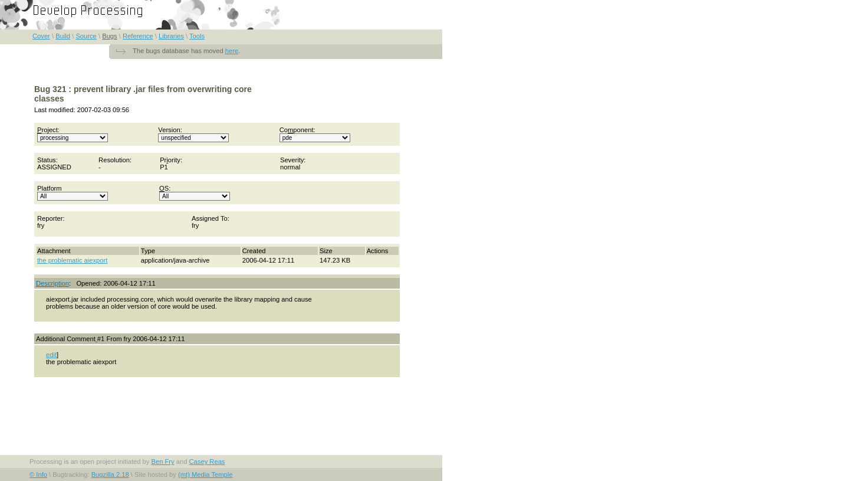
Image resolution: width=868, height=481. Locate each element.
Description (52, 283)
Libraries (171, 36)
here (232, 51)
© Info (38, 475)
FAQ (424, 6)
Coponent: (315, 134)
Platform (73, 193)
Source (86, 36)
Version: (193, 134)
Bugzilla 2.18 (110, 475)
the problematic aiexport (72, 260)
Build (63, 36)
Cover (41, 36)
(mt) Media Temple (205, 475)
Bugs (110, 36)
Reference (138, 36)
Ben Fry (162, 462)
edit (51, 355)
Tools (197, 36)
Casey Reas (207, 462)
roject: (73, 134)
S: (195, 193)
